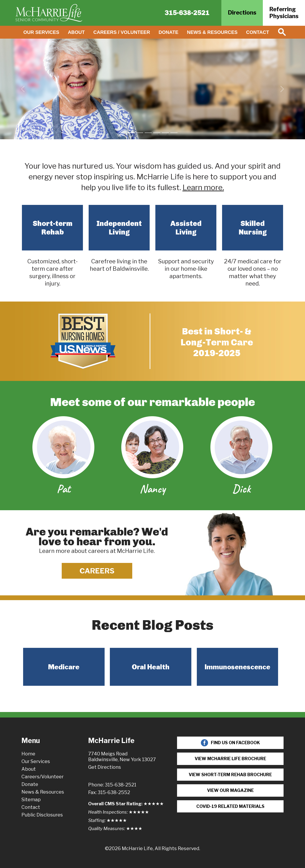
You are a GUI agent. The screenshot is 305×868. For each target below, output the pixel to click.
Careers (97, 571)
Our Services (41, 32)
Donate (169, 32)
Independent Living (119, 228)
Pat (64, 489)
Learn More (197, 111)
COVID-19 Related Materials (230, 806)
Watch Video (155, 111)
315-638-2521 (187, 13)
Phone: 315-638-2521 (112, 785)
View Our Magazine (230, 790)
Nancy (152, 489)
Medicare (64, 667)
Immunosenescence (237, 667)
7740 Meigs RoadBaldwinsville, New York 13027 (122, 757)
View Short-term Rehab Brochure (230, 775)
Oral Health (151, 667)
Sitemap (31, 800)
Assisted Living (186, 228)
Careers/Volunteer (43, 777)
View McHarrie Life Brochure (230, 759)
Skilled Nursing (253, 228)
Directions (242, 13)
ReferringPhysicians (284, 13)
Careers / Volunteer (122, 32)
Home (28, 754)
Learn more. (203, 187)
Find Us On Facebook (230, 743)
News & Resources (212, 32)
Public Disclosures (42, 815)
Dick (241, 489)
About (76, 32)
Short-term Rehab (53, 228)
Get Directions (105, 767)
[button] (23, 89)
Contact (258, 32)
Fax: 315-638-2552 (109, 792)
